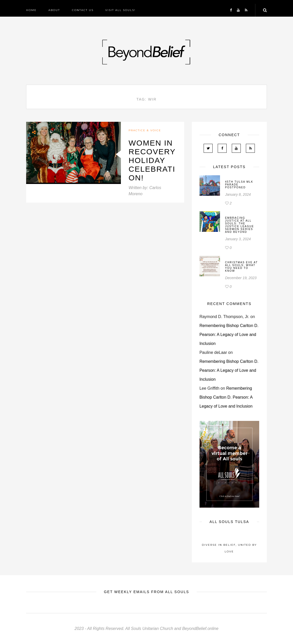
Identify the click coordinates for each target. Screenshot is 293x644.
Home (31, 10)
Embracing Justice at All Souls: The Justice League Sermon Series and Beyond (240, 225)
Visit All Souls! (120, 10)
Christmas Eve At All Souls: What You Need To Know (242, 267)
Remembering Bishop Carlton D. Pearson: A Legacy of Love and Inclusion (229, 335)
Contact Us (83, 10)
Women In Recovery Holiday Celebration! (152, 160)
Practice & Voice (145, 130)
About (54, 10)
